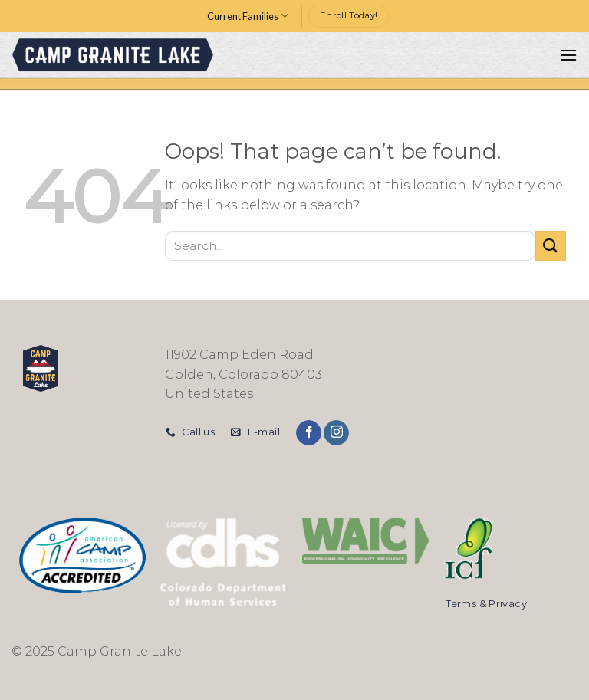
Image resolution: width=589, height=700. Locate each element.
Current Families (248, 16)
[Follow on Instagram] (336, 433)
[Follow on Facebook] (309, 433)
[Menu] (568, 55)
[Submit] (551, 246)
